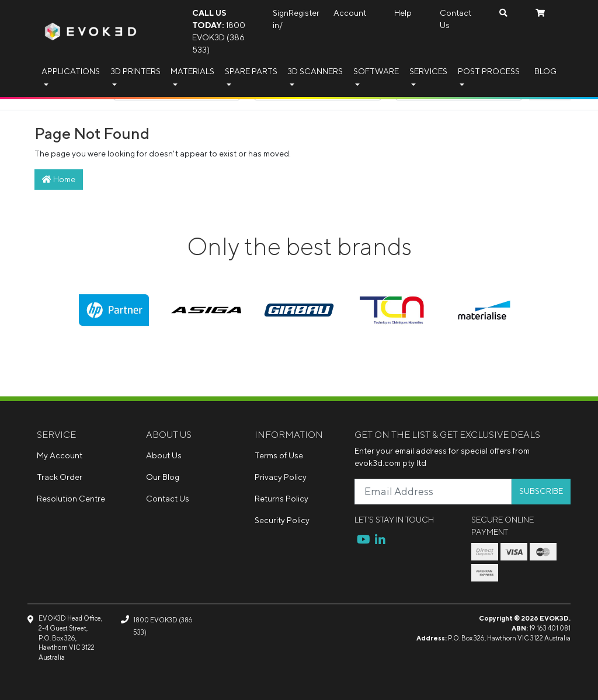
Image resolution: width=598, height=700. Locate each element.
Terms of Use (279, 455)
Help (403, 13)
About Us (164, 455)
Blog (545, 71)
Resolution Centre (71, 499)
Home (59, 179)
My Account (60, 455)
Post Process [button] (489, 71)
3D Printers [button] (135, 71)
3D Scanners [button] (315, 71)
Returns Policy (281, 499)
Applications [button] (71, 71)
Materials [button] (192, 71)
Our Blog (163, 477)
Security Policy (282, 520)
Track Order (60, 477)
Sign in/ (281, 19)
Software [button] (376, 71)
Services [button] (428, 71)
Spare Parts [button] (251, 71)
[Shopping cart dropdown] (540, 13)
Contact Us (456, 19)
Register (304, 13)
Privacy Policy (281, 477)
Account (350, 13)
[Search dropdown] (503, 13)
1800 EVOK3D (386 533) (219, 31)
